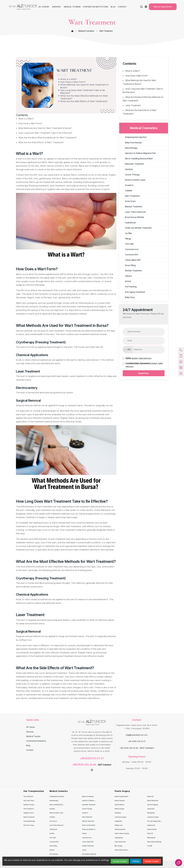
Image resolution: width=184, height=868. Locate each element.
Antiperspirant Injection (134, 137)
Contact (30, 750)
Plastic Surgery (122, 791)
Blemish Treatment (131, 207)
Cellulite (126, 191)
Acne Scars (128, 201)
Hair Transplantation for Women (34, 809)
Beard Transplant (29, 817)
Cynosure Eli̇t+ (129, 255)
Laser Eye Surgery (120, 817)
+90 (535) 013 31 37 (92, 758)
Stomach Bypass (153, 805)
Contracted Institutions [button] (96, 7)
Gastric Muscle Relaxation (123, 850)
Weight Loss (119, 825)
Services (30, 732)
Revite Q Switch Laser (133, 180)
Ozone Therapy (130, 175)
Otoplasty (118, 813)
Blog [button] (113, 7)
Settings (136, 861)
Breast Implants (120, 801)
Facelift (150, 846)
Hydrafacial (128, 223)
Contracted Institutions (36, 741)
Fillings (126, 239)
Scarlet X (127, 185)
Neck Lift (150, 833)
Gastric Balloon (119, 805)
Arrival (126, 281)
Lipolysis (127, 169)
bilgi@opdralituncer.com (137, 735)
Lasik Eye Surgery (153, 817)
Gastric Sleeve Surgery (122, 833)
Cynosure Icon (129, 249)
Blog (28, 745)
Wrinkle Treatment (131, 271)
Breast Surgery (119, 809)
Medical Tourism (33, 736)
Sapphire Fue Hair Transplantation (34, 813)
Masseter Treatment (132, 164)
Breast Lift (150, 796)
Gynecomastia (152, 829)
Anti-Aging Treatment (133, 292)
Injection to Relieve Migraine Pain (138, 153)
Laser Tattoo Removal (133, 212)
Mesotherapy (129, 148)
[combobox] (128, 349)
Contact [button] (122, 7)
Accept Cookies (120, 861)
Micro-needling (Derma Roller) (137, 159)
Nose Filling (128, 265)
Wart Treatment (106, 31)
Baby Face (128, 297)
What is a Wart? (133, 71)
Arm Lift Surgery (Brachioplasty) (157, 821)
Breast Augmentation (122, 796)
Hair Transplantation (34, 791)
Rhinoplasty (151, 813)
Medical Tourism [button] (72, 7)
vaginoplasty (119, 838)
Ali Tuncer (31, 727)
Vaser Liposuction (120, 842)
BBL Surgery (119, 846)
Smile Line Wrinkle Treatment (136, 228)
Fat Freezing (128, 287)
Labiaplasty (118, 821)
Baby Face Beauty (131, 143)
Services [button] (57, 7)
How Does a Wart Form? (137, 76)
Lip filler (126, 233)
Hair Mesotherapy (29, 821)
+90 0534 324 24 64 (85, 764)
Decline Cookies (152, 861)
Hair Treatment (28, 796)
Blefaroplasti (151, 838)
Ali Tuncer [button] (44, 7)
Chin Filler (127, 244)
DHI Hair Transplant (30, 825)
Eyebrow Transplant (30, 805)
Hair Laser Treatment (30, 801)
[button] (141, 7)
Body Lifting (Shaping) (154, 842)
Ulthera (126, 276)
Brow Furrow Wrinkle (132, 217)
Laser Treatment (133, 105)
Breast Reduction (153, 801)
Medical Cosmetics (86, 31)
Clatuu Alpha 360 (131, 260)
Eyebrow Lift (151, 825)
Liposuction (151, 809)
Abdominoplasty (120, 829)
